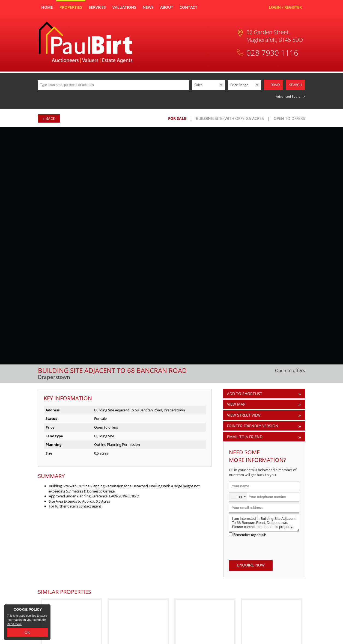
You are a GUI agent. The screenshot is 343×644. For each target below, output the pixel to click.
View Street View (244, 415)
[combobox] (238, 497)
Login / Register (285, 7)
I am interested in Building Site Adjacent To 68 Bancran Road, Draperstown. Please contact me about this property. (264, 523)
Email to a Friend (245, 437)
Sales (198, 85)
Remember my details (250, 535)
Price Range (239, 85)
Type (192, 90)
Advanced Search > (290, 97)
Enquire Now (251, 565)
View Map (236, 404)
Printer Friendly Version (252, 426)
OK (27, 632)
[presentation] (264, 548)
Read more (14, 624)
